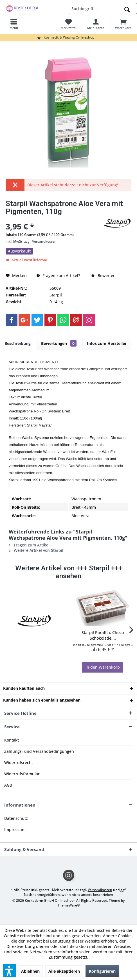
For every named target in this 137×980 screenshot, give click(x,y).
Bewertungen (59, 343)
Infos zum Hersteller (107, 343)
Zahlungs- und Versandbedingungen (39, 751)
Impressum (15, 830)
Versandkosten (100, 890)
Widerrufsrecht (19, 763)
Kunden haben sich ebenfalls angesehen (42, 700)
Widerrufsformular (22, 774)
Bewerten (103, 275)
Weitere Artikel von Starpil (36, 550)
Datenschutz (16, 818)
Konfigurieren (102, 971)
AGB (8, 785)
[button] (9, 971)
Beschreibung (18, 343)
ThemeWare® (69, 905)
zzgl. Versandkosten (40, 241)
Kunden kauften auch (24, 688)
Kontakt (12, 740)
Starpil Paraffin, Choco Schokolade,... (103, 635)
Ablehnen (30, 971)
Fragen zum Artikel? (58, 275)
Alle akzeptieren (64, 971)
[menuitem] (14, 24)
